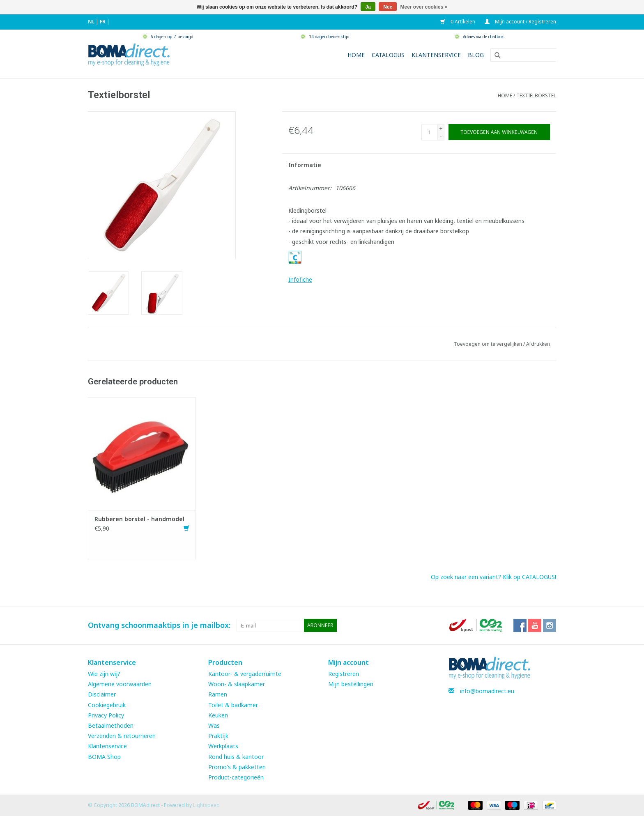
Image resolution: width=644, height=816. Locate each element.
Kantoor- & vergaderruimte (245, 674)
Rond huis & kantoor (236, 757)
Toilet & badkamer (233, 705)
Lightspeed (206, 805)
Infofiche (300, 279)
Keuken (218, 715)
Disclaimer (102, 694)
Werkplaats (223, 746)
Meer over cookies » (424, 7)
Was (214, 725)
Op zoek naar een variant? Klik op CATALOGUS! (493, 577)
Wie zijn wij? (104, 674)
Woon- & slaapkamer (237, 684)
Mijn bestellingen (351, 684)
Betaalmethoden (111, 725)
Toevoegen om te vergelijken (489, 344)
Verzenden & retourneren (122, 736)
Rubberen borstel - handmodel (139, 519)
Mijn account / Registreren (520, 22)
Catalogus (388, 55)
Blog (476, 55)
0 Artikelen (458, 22)
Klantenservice (436, 55)
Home (356, 55)
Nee (388, 7)
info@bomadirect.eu (487, 691)
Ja (368, 7)
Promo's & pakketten (237, 767)
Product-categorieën (236, 777)
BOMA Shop (104, 757)
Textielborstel (536, 95)
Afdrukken (538, 344)
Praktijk (218, 736)
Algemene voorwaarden (120, 684)
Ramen (218, 694)
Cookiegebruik (107, 705)
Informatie (305, 165)
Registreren (344, 674)
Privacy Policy (106, 715)
